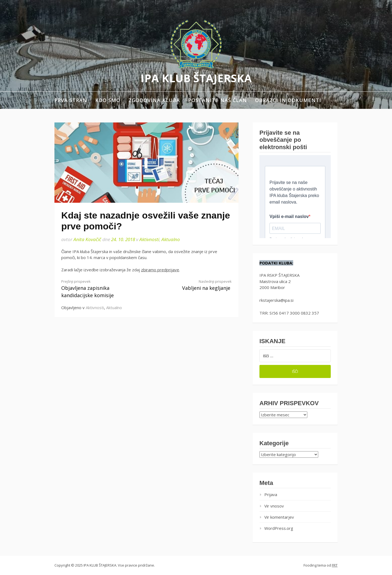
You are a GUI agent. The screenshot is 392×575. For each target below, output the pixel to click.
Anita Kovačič (87, 239)
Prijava (271, 494)
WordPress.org (279, 528)
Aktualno (171, 239)
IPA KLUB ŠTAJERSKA (196, 78)
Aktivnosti (149, 239)
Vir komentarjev (279, 517)
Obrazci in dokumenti (288, 100)
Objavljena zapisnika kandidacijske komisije (100, 289)
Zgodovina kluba (154, 100)
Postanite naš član (218, 100)
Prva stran (71, 100)
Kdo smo (108, 100)
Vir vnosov (274, 506)
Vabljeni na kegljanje (193, 285)
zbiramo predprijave (160, 270)
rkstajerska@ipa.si (276, 300)
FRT (335, 565)
